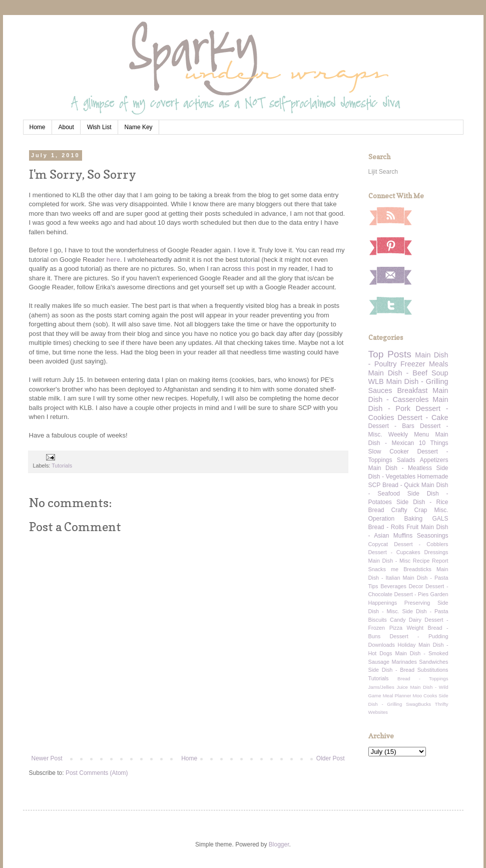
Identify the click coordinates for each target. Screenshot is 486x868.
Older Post (331, 758)
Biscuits (378, 620)
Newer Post (47, 758)
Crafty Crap (409, 510)
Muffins (403, 536)
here (113, 260)
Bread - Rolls (386, 527)
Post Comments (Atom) (97, 773)
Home (38, 127)
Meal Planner (397, 696)
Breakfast (413, 390)
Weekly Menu (409, 435)
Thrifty (442, 704)
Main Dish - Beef (398, 373)
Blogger (279, 844)
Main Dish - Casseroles (408, 395)
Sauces (380, 390)
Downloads (382, 645)
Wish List (99, 127)
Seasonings (433, 536)
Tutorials (62, 466)
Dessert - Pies (412, 594)
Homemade (432, 477)
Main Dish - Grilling (417, 381)
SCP (375, 485)
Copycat (378, 544)
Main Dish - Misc (390, 561)
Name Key (139, 127)
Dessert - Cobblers (421, 544)
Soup (440, 373)
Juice (402, 687)
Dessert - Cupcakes (394, 552)
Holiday (406, 645)
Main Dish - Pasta (425, 578)
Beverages (393, 586)
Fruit (412, 527)
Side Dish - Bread (392, 670)
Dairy (415, 620)
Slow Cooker (389, 452)
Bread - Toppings (423, 679)
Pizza (396, 628)
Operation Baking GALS (408, 519)
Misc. (441, 510)
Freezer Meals (424, 364)
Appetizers (434, 460)
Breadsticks (417, 569)
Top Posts (390, 354)
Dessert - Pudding (419, 636)
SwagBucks (418, 704)
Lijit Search (383, 172)
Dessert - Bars (391, 426)
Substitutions (433, 670)
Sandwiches (433, 662)
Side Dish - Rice (422, 502)
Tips (373, 586)
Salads (406, 460)
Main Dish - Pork (408, 404)
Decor (416, 586)
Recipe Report (431, 561)
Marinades (404, 662)
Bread (376, 510)
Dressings (436, 552)
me (395, 569)
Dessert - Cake (423, 417)
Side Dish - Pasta (425, 611)
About (66, 127)
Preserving (417, 603)
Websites (378, 712)
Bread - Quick (401, 485)
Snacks (377, 569)
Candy (398, 620)
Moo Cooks (425, 696)
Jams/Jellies (381, 687)
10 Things (434, 443)
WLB (376, 381)
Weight (415, 628)
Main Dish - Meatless (400, 468)
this (249, 269)
